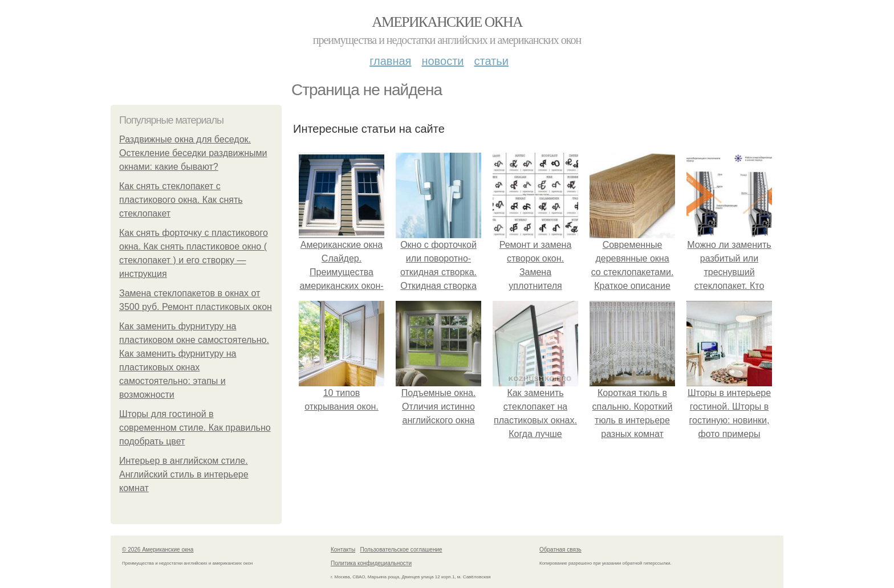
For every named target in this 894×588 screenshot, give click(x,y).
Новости (442, 61)
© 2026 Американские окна (158, 550)
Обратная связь (560, 550)
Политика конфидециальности (371, 563)
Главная (390, 61)
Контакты (343, 550)
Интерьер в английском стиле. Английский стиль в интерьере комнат (184, 474)
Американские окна (447, 22)
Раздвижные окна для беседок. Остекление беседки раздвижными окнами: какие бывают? (193, 153)
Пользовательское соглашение (401, 550)
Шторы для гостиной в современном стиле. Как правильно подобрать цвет (195, 428)
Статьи (491, 61)
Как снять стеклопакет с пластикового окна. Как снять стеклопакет (181, 200)
